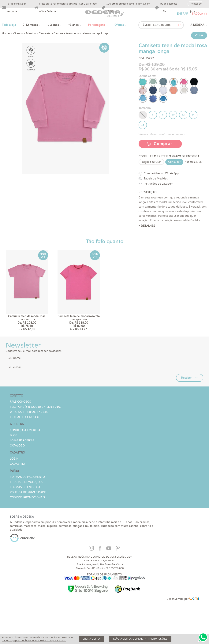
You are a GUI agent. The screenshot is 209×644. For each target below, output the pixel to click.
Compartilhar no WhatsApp (161, 174)
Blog (14, 454)
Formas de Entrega (25, 506)
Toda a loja (9, 25)
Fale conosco (21, 420)
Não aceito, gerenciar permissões (141, 639)
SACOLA (197, 14)
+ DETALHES (147, 226)
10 (174, 115)
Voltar (199, 35)
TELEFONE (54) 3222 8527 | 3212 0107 (36, 426)
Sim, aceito (91, 639)
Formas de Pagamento (27, 496)
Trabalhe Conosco (24, 436)
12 (184, 115)
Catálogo (17, 464)
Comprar (163, 144)
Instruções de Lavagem (159, 184)
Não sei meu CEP (194, 162)
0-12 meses (30, 25)
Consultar (174, 162)
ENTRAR (183, 14)
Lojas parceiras (22, 459)
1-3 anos (53, 25)
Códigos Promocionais (27, 516)
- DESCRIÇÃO (147, 193)
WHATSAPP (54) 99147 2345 (29, 431)
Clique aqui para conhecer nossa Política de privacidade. (34, 641)
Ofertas (119, 25)
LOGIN (14, 477)
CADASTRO (17, 482)
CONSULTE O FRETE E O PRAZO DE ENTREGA (169, 157)
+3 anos (73, 25)
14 (194, 115)
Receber (186, 396)
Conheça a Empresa (25, 449)
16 (143, 125)
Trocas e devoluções (26, 501)
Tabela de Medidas (156, 179)
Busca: (147, 25)
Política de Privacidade (28, 511)
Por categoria (97, 25)
